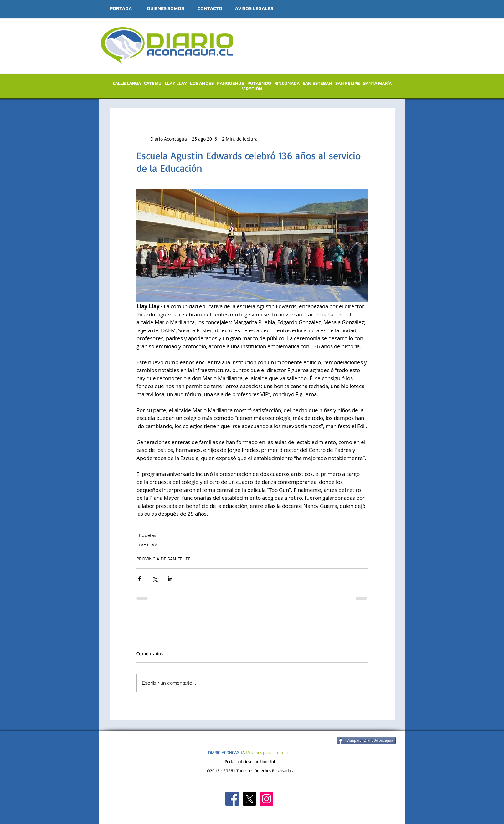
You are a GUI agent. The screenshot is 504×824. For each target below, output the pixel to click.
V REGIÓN (252, 89)
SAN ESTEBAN (317, 83)
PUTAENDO (259, 83)
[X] (249, 799)
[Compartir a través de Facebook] (139, 579)
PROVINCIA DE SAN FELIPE (164, 559)
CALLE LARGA (127, 83)
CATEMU (153, 83)
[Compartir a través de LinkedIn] (170, 579)
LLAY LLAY (176, 83)
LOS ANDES (202, 83)
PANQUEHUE (231, 83)
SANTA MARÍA (377, 83)
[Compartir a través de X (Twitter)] (155, 579)
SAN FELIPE (348, 83)
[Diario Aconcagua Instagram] (267, 799)
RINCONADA (287, 83)
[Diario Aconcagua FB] (232, 799)
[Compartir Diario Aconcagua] (366, 740)
